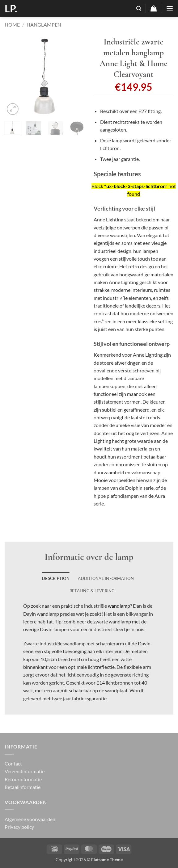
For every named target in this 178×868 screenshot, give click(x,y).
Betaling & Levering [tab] (92, 591)
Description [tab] (56, 578)
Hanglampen (44, 25)
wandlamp (119, 606)
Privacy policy (19, 827)
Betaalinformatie (23, 787)
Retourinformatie (23, 779)
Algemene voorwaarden (30, 819)
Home (12, 25)
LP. (11, 9)
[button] (139, 8)
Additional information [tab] (106, 578)
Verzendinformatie (25, 771)
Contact (13, 763)
